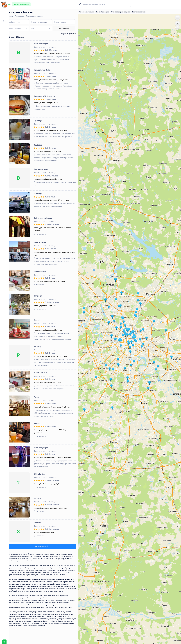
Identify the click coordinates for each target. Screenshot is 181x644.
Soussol (41, 423)
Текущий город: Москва (21, 4)
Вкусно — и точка (45, 169)
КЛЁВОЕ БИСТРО (44, 373)
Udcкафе (41, 498)
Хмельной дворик (45, 448)
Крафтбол (41, 145)
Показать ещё (67, 28)
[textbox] (18, 22)
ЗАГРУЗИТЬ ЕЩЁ (45, 546)
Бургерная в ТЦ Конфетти (48, 96)
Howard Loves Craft (45, 70)
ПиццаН (41, 320)
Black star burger (44, 44)
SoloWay (41, 523)
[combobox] (22, 22)
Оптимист (41, 296)
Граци (40, 397)
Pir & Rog (41, 347)
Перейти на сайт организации (49, 47)
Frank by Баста (43, 242)
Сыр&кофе (42, 194)
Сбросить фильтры (71, 34)
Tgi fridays (42, 121)
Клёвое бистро (43, 272)
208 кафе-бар (43, 474)
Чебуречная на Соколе (47, 218)
